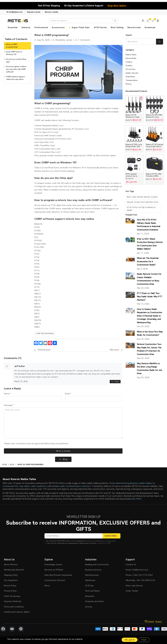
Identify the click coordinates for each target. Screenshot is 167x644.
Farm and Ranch (92, 591)
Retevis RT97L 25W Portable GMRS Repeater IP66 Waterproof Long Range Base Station (154, 175)
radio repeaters (39, 486)
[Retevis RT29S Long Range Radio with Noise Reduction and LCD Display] (134, 134)
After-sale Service (134, 586)
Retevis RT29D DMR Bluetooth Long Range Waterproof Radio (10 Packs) (154, 116)
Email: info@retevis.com (137, 570)
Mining (128, 84)
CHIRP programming (45, 334)
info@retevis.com (102, 543)
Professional (41, 27)
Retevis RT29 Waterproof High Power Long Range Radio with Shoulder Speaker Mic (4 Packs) (134, 116)
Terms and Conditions (14, 607)
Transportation (132, 80)
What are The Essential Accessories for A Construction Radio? (148, 261)
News (47, 586)
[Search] (141, 42)
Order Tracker (132, 591)
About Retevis (11, 565)
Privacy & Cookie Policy (108, 541)
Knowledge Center (53, 565)
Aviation (129, 66)
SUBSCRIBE (111, 536)
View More (136, 499)
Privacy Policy (10, 591)
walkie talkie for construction (142, 202)
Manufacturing (92, 575)
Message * (9, 405)
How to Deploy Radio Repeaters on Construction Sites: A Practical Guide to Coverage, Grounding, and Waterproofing (150, 316)
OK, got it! (130, 640)
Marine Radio (131, 58)
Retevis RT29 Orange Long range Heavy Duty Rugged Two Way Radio (155, 146)
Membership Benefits (14, 570)
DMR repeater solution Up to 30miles (131, 175)
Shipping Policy (11, 575)
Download (150, 27)
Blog (12, 465)
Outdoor (129, 62)
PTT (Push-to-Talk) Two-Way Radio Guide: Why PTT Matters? (150, 297)
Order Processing (12, 596)
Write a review (63, 451)
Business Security (93, 570)
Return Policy (10, 586)
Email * (68, 394)
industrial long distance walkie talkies (133, 483)
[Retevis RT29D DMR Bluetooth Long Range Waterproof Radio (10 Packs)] (155, 105)
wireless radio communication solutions (71, 486)
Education (90, 596)
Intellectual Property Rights (17, 612)
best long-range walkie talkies (142, 197)
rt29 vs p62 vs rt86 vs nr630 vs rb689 (141, 209)
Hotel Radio (130, 77)
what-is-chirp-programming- (31, 465)
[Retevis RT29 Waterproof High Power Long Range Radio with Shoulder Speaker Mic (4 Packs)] (134, 105)
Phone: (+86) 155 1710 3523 (139, 575)
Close (144, 640)
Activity (89, 607)
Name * (7, 394)
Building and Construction (97, 565)
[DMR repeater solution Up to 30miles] (134, 164)
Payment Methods (13, 601)
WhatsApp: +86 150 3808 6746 (140, 580)
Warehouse (90, 580)
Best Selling (117, 27)
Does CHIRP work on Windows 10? (14, 53)
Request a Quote (34, 12)
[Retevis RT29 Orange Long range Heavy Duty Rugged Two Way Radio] (155, 134)
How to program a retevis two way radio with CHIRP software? (16, 69)
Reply (115, 382)
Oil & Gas (89, 586)
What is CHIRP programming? (12, 46)
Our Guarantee (11, 580)
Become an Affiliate (54, 570)
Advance (26, 27)
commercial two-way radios (16, 486)
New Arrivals (134, 27)
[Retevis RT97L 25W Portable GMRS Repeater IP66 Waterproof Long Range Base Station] (155, 164)
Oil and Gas (130, 69)
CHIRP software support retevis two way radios (16, 78)
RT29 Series (100, 27)
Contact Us (131, 565)
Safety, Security (132, 73)
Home (5, 465)
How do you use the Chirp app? (16, 61)
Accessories (58, 27)
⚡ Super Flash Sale (79, 27)
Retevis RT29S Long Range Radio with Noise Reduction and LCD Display (134, 146)
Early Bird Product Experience (58, 575)
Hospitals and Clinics (94, 601)
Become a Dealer (52, 12)
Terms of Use (92, 541)
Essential (13, 27)
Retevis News (131, 55)
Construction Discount (55, 580)
